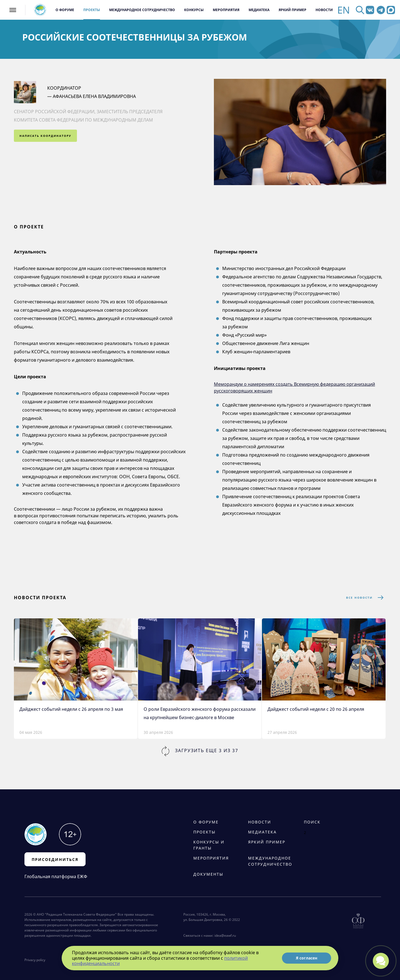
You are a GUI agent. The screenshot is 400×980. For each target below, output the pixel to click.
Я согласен (307, 958)
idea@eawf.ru (225, 935)
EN (344, 10)
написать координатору (45, 136)
